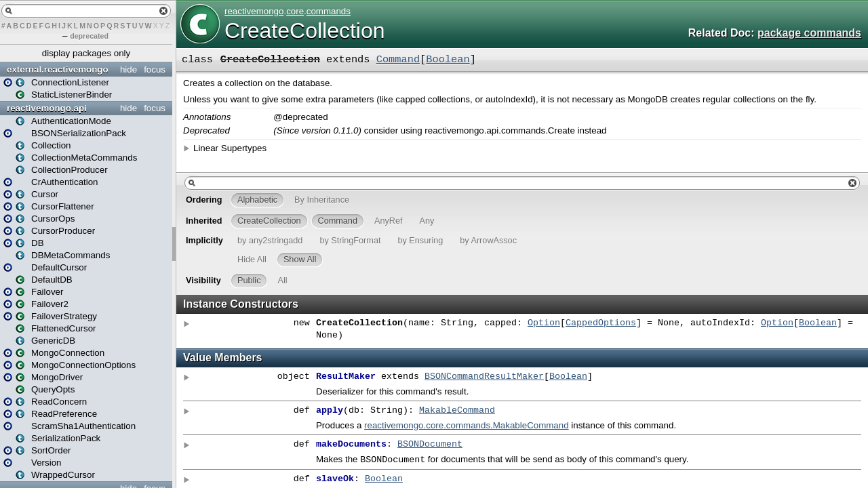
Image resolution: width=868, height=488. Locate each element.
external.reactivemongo (58, 69)
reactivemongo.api (47, 108)
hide (129, 69)
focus (155, 69)
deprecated (89, 36)
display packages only (86, 53)
